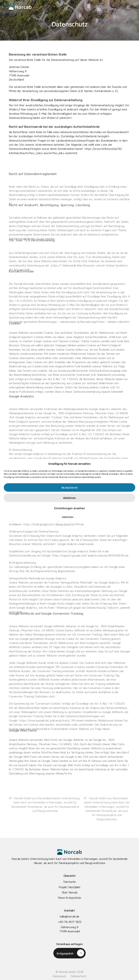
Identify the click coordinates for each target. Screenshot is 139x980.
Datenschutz (68, 517)
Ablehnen (69, 498)
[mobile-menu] (128, 7)
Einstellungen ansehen (70, 508)
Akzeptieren (69, 487)
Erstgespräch (65, 953)
